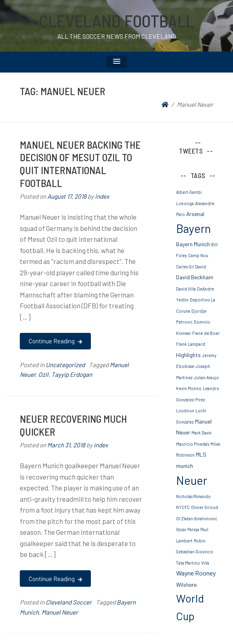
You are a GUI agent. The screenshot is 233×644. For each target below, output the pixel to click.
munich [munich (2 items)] (185, 466)
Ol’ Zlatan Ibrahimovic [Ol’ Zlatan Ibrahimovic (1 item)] (197, 518)
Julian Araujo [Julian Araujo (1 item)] (206, 377)
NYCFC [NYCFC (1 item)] (183, 507)
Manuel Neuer (60, 612)
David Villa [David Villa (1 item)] (186, 289)
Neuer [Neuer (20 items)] (192, 480)
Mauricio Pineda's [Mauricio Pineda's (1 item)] (193, 444)
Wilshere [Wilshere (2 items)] (186, 585)
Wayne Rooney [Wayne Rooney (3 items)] (196, 573)
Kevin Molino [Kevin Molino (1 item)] (189, 388)
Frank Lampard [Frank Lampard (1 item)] (191, 344)
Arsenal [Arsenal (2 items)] (195, 214)
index (102, 196)
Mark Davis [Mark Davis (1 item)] (201, 433)
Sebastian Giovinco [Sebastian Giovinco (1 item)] (195, 552)
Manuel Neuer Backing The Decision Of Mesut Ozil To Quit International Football (80, 164)
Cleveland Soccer (69, 602)
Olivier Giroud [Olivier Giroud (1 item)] (205, 507)
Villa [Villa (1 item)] (205, 563)
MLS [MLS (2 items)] (201, 454)
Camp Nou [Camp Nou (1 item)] (198, 255)
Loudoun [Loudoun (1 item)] (185, 410)
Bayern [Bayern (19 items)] (193, 228)
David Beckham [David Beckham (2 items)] (195, 277)
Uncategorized (65, 365)
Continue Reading (55, 341)
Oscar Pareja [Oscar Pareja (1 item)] (188, 529)
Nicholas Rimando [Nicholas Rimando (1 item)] (193, 496)
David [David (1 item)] (200, 267)
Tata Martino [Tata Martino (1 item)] (188, 563)
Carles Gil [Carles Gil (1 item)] (185, 267)
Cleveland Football (117, 21)
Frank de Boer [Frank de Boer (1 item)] (206, 333)
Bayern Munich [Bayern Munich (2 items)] (193, 244)
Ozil (43, 374)
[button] (117, 62)
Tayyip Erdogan (72, 374)
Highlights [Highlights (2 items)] (188, 355)
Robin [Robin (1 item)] (200, 541)
